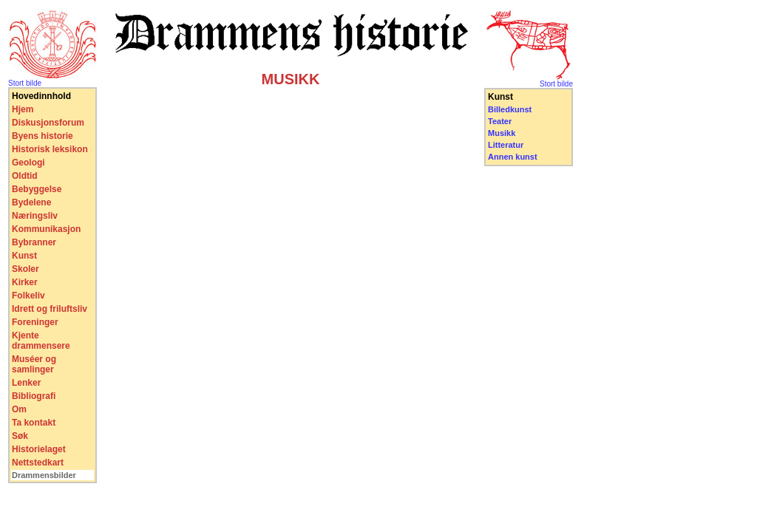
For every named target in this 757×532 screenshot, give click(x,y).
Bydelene (31, 202)
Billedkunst (510, 109)
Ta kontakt (34, 423)
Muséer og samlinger (34, 364)
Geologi (28, 163)
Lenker (26, 383)
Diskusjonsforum (48, 123)
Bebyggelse (37, 189)
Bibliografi (34, 396)
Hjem (23, 109)
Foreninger (35, 322)
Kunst (24, 256)
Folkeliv (28, 296)
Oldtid (25, 176)
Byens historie (43, 136)
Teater (500, 121)
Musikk (502, 133)
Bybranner (34, 242)
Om (19, 409)
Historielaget (39, 449)
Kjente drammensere (41, 341)
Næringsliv (35, 216)
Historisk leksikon (50, 149)
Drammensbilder (44, 475)
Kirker (25, 282)
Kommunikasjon (46, 229)
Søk (20, 436)
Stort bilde (25, 83)
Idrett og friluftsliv (50, 309)
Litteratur (506, 145)
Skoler (26, 269)
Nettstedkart (38, 463)
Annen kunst (513, 157)
